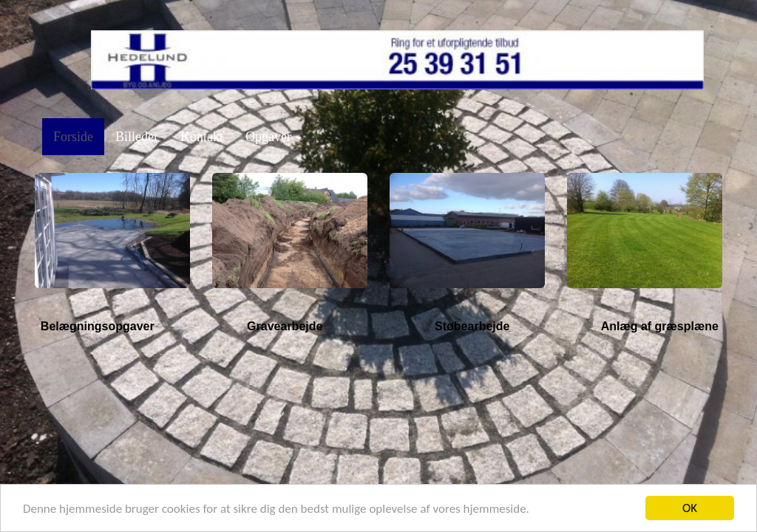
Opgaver (274, 137)
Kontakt (202, 137)
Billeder (137, 137)
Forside (73, 137)
